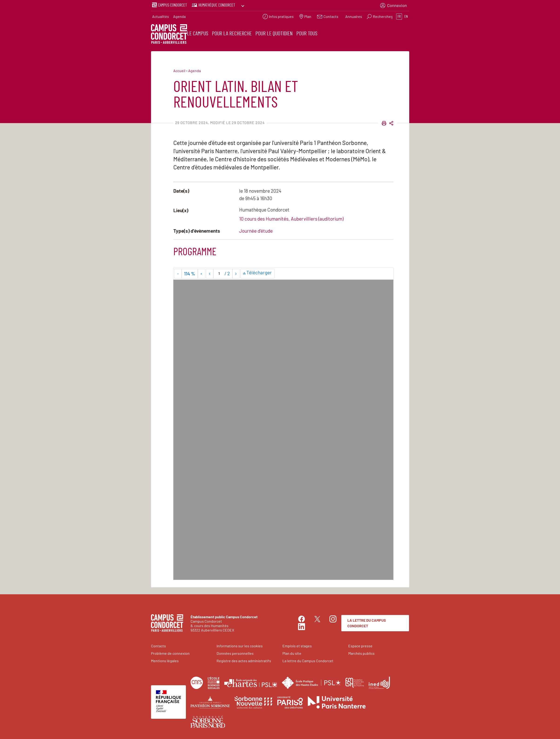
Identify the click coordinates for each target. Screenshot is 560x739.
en (406, 15)
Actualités (161, 15)
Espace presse (360, 645)
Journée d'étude (256, 230)
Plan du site (292, 652)
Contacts (158, 645)
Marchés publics (361, 652)
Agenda (179, 15)
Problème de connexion (170, 652)
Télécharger (258, 271)
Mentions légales (165, 660)
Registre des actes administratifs (244, 660)
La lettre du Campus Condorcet (367, 622)
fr (399, 15)
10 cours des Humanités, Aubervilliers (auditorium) (291, 218)
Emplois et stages (297, 645)
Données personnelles (235, 652)
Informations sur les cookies (240, 645)
